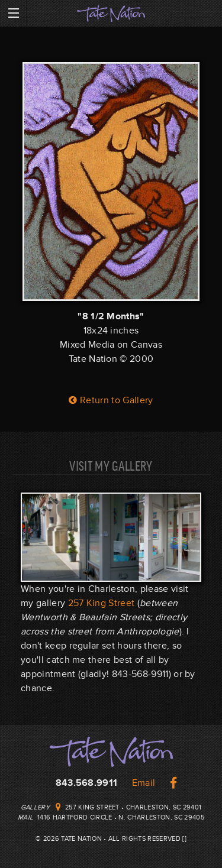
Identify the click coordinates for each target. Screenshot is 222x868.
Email (144, 783)
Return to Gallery (111, 400)
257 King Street (102, 603)
